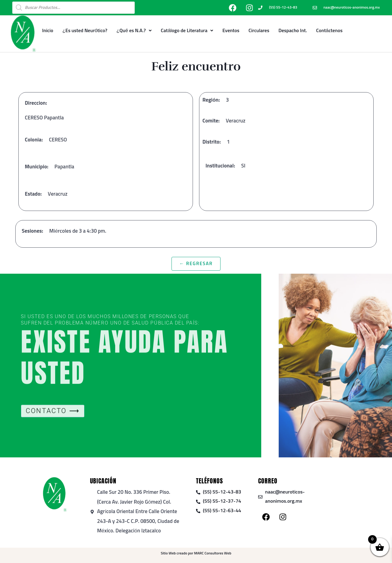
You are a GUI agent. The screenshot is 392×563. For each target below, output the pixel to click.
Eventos (231, 31)
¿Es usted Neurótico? (85, 31)
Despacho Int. (293, 31)
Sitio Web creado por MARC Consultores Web (196, 554)
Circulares (259, 31)
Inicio (47, 31)
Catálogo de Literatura (187, 31)
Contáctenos (329, 31)
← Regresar (196, 264)
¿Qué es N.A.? (134, 31)
